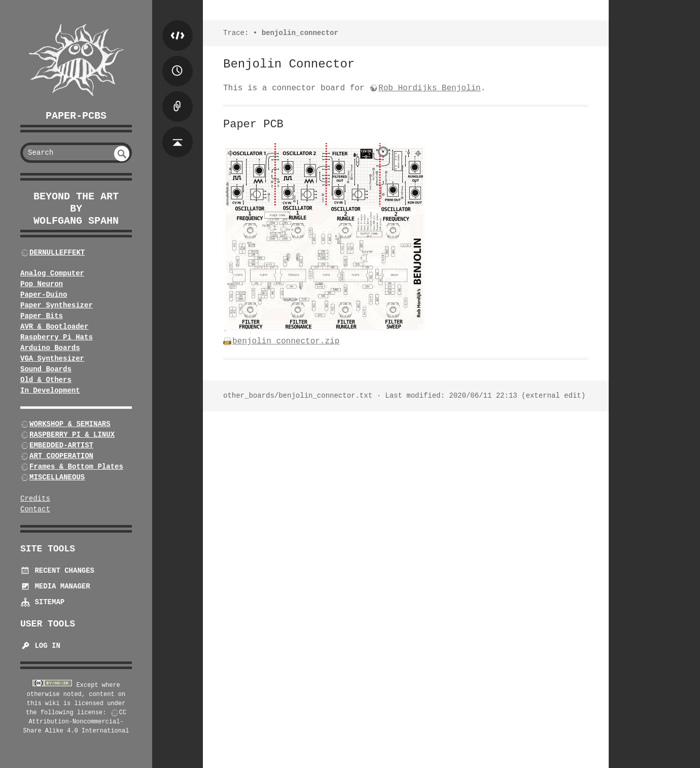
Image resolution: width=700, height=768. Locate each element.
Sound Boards (46, 369)
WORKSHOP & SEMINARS (70, 424)
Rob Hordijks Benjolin (430, 88)
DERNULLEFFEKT (57, 253)
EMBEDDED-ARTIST (61, 445)
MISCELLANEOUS (57, 477)
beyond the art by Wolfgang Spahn (76, 209)
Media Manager (55, 586)
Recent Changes (57, 571)
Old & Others (46, 380)
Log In (40, 646)
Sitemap (42, 602)
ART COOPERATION (61, 456)
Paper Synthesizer (57, 305)
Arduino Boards (50, 348)
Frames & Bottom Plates (76, 467)
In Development (50, 391)
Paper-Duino (44, 295)
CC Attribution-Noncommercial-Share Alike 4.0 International (76, 722)
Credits (35, 499)
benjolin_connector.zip (286, 341)
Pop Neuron (42, 284)
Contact (35, 509)
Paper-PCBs (76, 116)
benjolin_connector (300, 33)
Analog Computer (52, 273)
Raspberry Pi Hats (57, 337)
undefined (122, 154)
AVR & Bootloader (54, 327)
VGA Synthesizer (52, 359)
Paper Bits (42, 316)
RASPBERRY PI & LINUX (72, 435)
